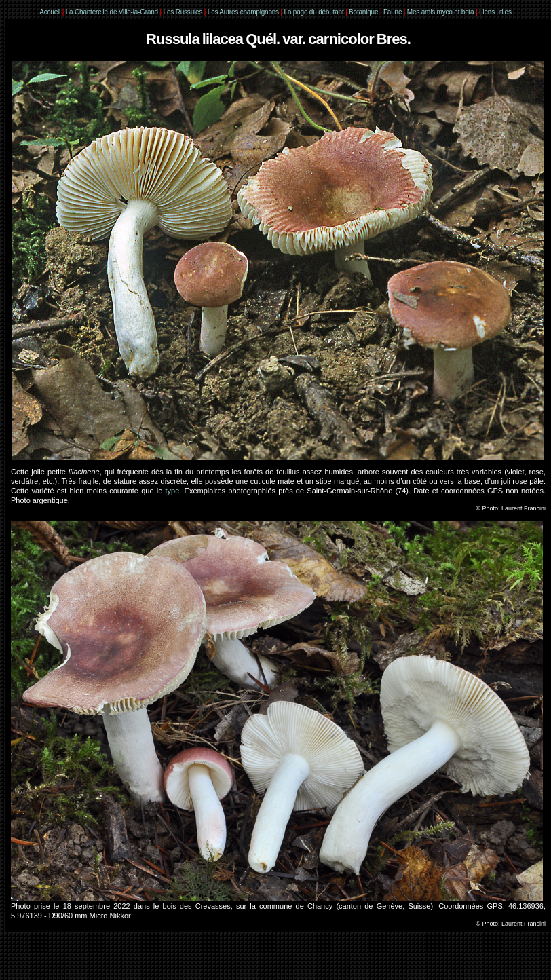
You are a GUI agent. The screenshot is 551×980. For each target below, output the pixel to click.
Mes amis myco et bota (441, 12)
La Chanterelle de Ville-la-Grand (113, 12)
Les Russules (183, 12)
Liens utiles (495, 12)
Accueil (50, 12)
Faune (393, 12)
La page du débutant (314, 12)
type (173, 491)
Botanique (363, 12)
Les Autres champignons (243, 12)
